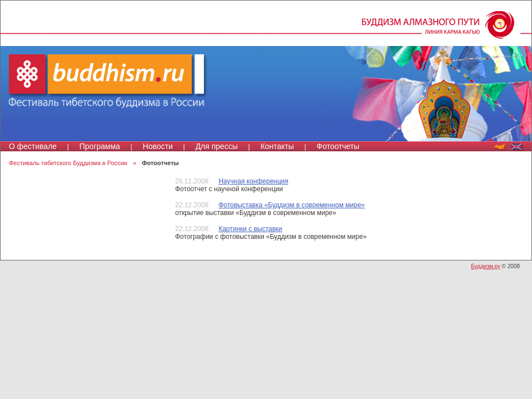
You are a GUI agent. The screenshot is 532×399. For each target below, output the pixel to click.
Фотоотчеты (338, 146)
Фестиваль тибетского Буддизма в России (68, 163)
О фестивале (33, 146)
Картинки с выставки (250, 229)
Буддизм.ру (486, 266)
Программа (99, 146)
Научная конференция (253, 181)
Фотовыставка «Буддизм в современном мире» (291, 205)
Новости (158, 146)
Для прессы (217, 146)
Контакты (277, 146)
